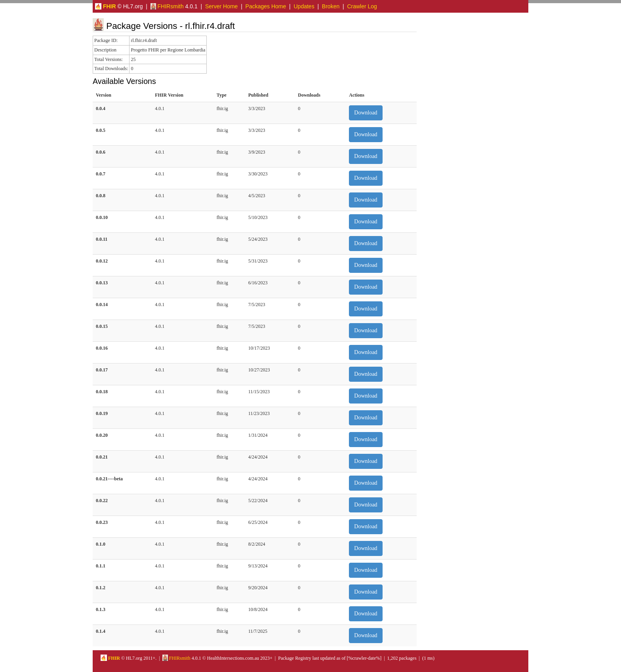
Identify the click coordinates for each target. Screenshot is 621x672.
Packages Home (266, 6)
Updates (304, 6)
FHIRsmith (167, 6)
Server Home (221, 6)
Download (366, 113)
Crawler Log (362, 6)
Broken (331, 6)
